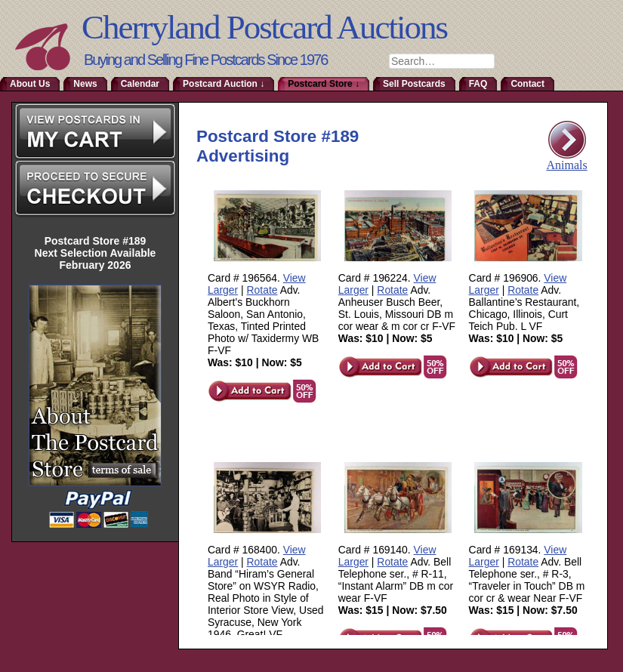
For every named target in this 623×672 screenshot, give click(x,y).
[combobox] (442, 61)
